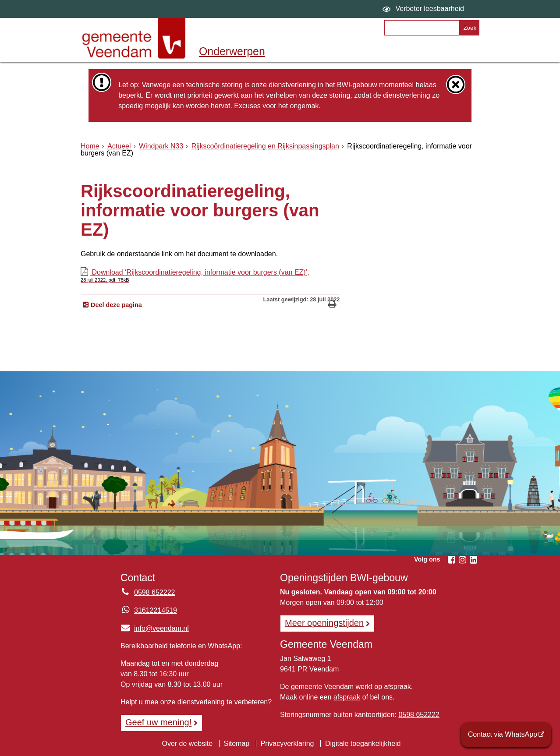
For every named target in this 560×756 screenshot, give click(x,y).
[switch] (424, 9)
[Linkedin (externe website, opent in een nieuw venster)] (473, 560)
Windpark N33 (161, 146)
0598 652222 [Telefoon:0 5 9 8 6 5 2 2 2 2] (154, 592)
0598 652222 (419, 715)
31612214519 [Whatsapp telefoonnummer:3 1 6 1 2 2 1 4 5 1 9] (156, 610)
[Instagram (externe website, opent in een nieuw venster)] (462, 560)
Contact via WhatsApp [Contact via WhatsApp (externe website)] (503, 734)
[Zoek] (469, 28)
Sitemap (237, 744)
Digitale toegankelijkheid (363, 744)
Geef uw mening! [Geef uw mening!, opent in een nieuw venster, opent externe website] (158, 722)
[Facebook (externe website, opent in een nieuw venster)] (451, 560)
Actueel (119, 146)
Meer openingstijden (324, 623)
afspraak (347, 697)
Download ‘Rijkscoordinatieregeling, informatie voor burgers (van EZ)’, (210, 276)
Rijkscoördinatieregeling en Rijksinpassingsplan (265, 146)
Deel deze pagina (115, 305)
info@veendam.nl (155, 628)
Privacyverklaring (287, 744)
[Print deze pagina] (332, 305)
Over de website (187, 744)
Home (90, 146)
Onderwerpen (232, 51)
